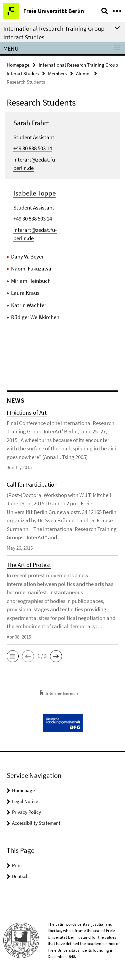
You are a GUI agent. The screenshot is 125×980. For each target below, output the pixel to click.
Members (57, 73)
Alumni (83, 73)
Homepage (18, 65)
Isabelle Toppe (34, 193)
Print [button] (17, 865)
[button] (13, 656)
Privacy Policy (26, 812)
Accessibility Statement (36, 823)
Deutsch (20, 876)
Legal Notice (25, 801)
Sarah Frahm (31, 123)
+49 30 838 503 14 (33, 148)
